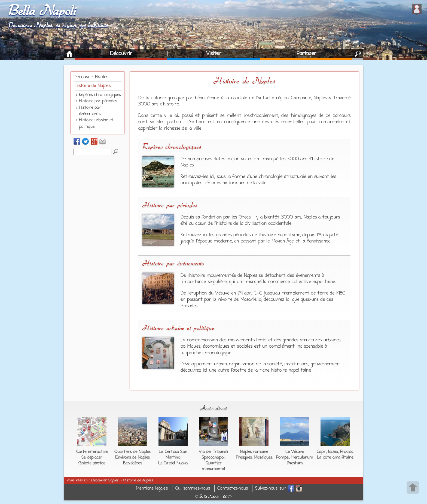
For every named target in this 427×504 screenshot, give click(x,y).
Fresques (244, 457)
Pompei (283, 457)
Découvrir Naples (91, 77)
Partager (306, 54)
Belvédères (132, 463)
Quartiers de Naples (132, 452)
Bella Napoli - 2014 (213, 497)
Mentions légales (152, 489)
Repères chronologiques (100, 95)
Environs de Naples (132, 457)
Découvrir (121, 54)
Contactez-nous (233, 489)
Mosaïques (263, 457)
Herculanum (302, 457)
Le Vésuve (295, 452)
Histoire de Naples (93, 86)
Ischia (333, 452)
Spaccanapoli (213, 457)
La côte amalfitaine (335, 457)
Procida (347, 452)
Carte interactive (92, 452)
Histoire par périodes (98, 101)
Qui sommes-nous (193, 489)
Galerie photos (92, 463)
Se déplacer (92, 457)
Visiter (213, 54)
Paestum (295, 463)
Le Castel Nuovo (173, 463)
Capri (321, 452)
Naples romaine (254, 452)
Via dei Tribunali (213, 452)
